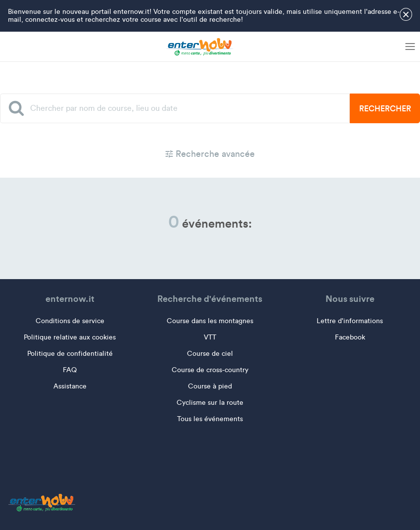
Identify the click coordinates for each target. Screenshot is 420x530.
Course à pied (210, 386)
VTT (210, 337)
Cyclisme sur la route (210, 403)
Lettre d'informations (350, 321)
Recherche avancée (210, 154)
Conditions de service (70, 321)
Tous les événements (210, 419)
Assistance (70, 386)
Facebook (350, 337)
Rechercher (385, 108)
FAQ (70, 370)
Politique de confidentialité (70, 354)
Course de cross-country (210, 370)
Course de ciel (210, 354)
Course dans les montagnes (210, 321)
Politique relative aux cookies (70, 337)
